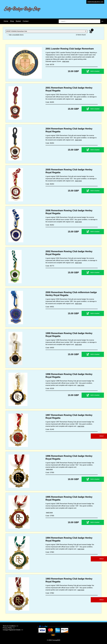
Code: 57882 (50, 593)
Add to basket (86, 71)
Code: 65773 (50, 266)
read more (66, 61)
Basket (18, 21)
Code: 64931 (50, 307)
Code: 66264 (50, 143)
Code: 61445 (50, 429)
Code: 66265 (50, 102)
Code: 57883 (50, 552)
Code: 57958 (50, 516)
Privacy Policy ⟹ (9, 628)
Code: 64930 (50, 348)
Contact (26, 21)
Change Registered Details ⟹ (13, 630)
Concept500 (56, 640)
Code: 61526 (50, 388)
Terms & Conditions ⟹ (10, 626)
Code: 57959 (50, 473)
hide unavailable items (15, 35)
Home (6, 21)
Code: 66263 (50, 184)
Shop (12, 21)
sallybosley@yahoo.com (95, 2)
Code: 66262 (50, 225)
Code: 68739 (50, 65)
